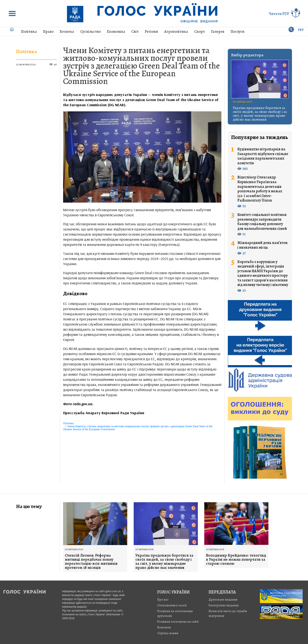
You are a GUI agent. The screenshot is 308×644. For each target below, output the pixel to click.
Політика (29, 31)
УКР (301, 30)
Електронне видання (224, 605)
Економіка (116, 31)
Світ (135, 31)
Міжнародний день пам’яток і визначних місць (263, 245)
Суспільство (90, 31)
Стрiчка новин (168, 633)
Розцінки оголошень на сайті (178, 622)
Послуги (238, 31)
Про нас (163, 599)
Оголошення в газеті (172, 605)
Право (48, 31)
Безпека (67, 31)
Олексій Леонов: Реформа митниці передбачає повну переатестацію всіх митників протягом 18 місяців (91, 562)
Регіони (151, 31)
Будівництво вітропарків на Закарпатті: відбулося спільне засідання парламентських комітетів (263, 156)
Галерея (218, 31)
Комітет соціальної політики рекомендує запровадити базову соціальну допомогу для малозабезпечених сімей (262, 222)
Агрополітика (176, 31)
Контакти (164, 627)
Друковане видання (223, 599)
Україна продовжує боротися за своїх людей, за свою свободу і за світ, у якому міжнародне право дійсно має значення (260, 114)
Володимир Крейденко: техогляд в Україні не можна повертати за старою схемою (236, 560)
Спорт (200, 31)
